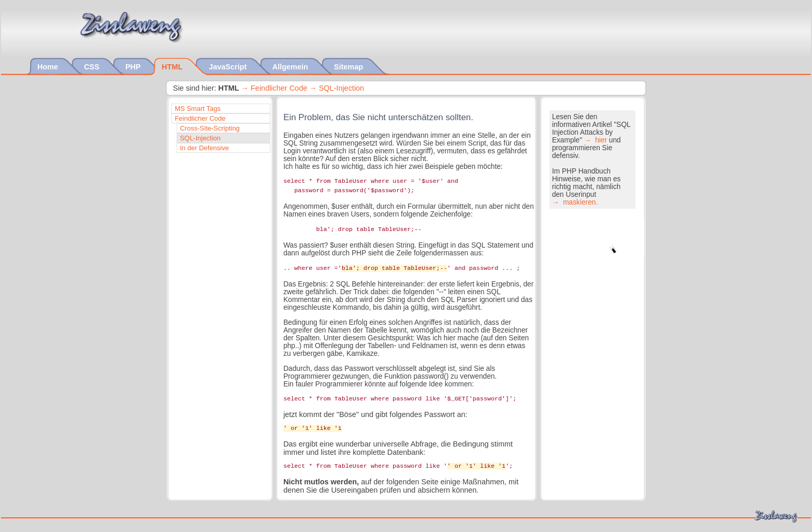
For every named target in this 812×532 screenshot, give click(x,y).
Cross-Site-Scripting (209, 128)
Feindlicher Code (279, 88)
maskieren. (579, 202)
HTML (173, 67)
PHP (134, 67)
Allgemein (291, 67)
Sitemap (350, 67)
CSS (93, 67)
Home (49, 67)
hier (600, 140)
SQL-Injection (342, 88)
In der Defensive (204, 148)
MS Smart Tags (198, 109)
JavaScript (229, 67)
